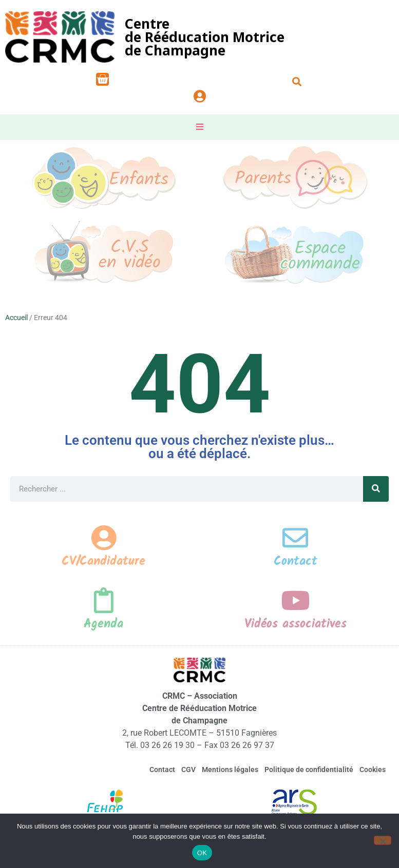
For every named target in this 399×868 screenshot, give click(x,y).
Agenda (103, 624)
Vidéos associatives (296, 624)
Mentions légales (230, 770)
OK (202, 853)
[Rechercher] (376, 489)
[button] (297, 81)
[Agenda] (104, 600)
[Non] (383, 840)
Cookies (373, 770)
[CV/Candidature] (104, 538)
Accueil (16, 318)
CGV (188, 770)
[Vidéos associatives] (295, 600)
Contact (296, 561)
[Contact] (295, 538)
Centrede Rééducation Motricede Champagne (205, 37)
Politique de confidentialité (309, 770)
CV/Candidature (103, 561)
